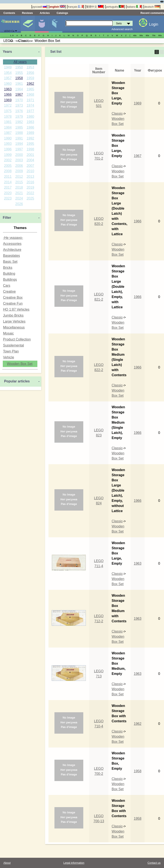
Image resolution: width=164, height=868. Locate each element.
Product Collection (17, 339)
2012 (19, 177)
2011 (8, 177)
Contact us (154, 863)
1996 (8, 149)
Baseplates (11, 256)
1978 (8, 117)
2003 (19, 160)
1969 (8, 100)
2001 (30, 155)
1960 (8, 84)
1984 (8, 127)
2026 (19, 204)
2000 (19, 155)
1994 (19, 144)
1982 (19, 122)
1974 (30, 105)
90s (12, 41)
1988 (19, 133)
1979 (19, 117)
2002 (8, 160)
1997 (19, 149)
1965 (30, 89)
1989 (30, 133)
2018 (19, 187)
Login (154, 24)
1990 (8, 138)
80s (160, 35)
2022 (30, 193)
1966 (8, 95)
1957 (8, 78)
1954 (8, 73)
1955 (19, 73)
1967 (19, 95)
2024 (19, 198)
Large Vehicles (14, 321)
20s (30, 41)
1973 (19, 105)
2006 (19, 166)
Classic (117, 114)
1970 (19, 100)
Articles (45, 13)
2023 (8, 198)
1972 (8, 105)
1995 (30, 144)
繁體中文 (95, 7)
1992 (30, 138)
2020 (8, 193)
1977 (30, 111)
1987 (8, 133)
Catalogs (62, 13)
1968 (30, 95)
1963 (8, 89)
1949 (8, 67)
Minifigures (42, 24)
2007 (30, 166)
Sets (28, 24)
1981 (8, 122)
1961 (19, 84)
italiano (134, 7)
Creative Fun (13, 303)
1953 (30, 67)
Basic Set (10, 262)
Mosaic (8, 333)
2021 (19, 193)
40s (135, 35)
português (115, 7)
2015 (19, 182)
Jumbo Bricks (13, 315)
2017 (8, 187)
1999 (8, 155)
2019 (30, 187)
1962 (30, 84)
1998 (30, 149)
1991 (19, 138)
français (75, 7)
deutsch (152, 7)
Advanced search (122, 29)
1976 (19, 111)
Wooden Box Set (20, 364)
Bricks (8, 268)
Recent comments (152, 13)
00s (18, 41)
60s (147, 35)
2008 (8, 171)
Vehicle (9, 357)
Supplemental (13, 345)
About (7, 863)
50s (141, 35)
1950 (19, 67)
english (57, 7)
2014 (8, 182)
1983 (30, 122)
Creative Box (13, 297)
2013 (30, 177)
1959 (30, 78)
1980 (30, 117)
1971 (30, 100)
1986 (30, 127)
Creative (9, 292)
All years (20, 62)
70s (154, 35)
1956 (30, 73)
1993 (8, 144)
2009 (19, 171)
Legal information (74, 863)
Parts (56, 24)
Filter (7, 218)
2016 (30, 182)
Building (9, 274)
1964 (19, 89)
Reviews (27, 13)
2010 (30, 171)
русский (39, 7)
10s (24, 41)
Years (7, 52)
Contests (9, 13)
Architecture (12, 250)
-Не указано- (13, 238)
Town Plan (11, 351)
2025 (30, 198)
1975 (8, 111)
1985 (19, 127)
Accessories (12, 244)
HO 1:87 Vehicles (16, 309)
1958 (19, 78)
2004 (30, 160)
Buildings (10, 280)
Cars (7, 286)
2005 (8, 166)
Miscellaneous (14, 327)
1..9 (12, 35)
